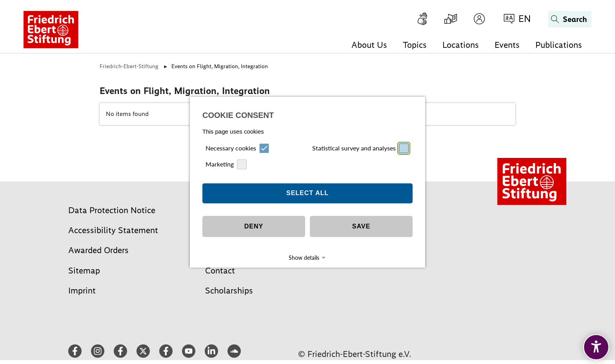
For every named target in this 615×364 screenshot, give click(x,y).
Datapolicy (317, 262)
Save (361, 216)
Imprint (295, 262)
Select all (307, 183)
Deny (254, 216)
